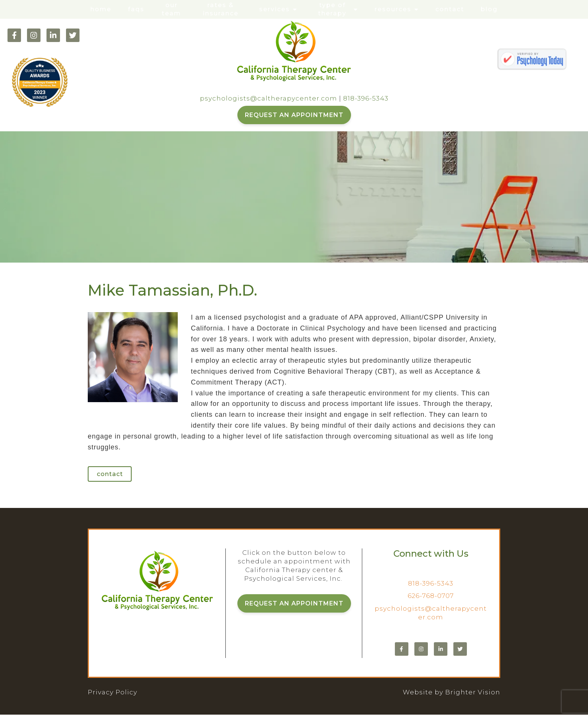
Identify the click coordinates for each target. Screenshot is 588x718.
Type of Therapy (332, 9)
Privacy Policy (112, 695)
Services (274, 9)
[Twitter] (73, 35)
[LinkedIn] (53, 35)
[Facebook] (14, 35)
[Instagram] (34, 35)
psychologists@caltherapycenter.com (268, 98)
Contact (450, 9)
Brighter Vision (473, 695)
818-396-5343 (366, 98)
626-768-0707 (431, 599)
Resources (393, 9)
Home (101, 9)
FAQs (136, 9)
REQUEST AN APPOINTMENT (294, 115)
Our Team (171, 9)
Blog (489, 9)
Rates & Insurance (221, 9)
